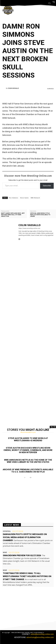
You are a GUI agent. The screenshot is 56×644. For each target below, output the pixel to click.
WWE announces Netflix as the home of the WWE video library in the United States (28, 461)
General (7, 531)
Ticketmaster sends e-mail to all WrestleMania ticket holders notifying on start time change (27, 576)
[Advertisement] (29, 96)
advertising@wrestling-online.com (40, 637)
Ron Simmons (14, 198)
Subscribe (47, 186)
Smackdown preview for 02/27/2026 (22, 555)
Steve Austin (24, 198)
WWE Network (35, 198)
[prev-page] (25, 478)
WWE (5, 552)
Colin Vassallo (13, 88)
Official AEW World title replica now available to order (40, 215)
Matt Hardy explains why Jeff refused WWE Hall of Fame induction (13, 215)
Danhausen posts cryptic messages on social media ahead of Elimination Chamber (25, 537)
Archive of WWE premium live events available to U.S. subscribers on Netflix (28, 471)
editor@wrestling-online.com (42, 634)
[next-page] (30, 478)
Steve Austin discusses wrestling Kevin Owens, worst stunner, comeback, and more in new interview (28, 450)
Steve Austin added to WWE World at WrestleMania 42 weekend (28, 439)
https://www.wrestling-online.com (29, 228)
